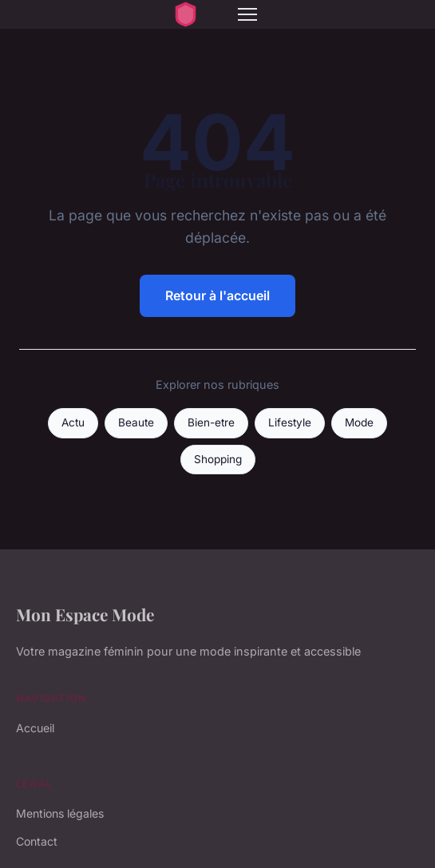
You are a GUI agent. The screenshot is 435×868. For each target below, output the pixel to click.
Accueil (35, 728)
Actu (73, 422)
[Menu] (247, 14)
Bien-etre (211, 422)
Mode (359, 422)
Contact (37, 841)
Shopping (218, 459)
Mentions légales (60, 813)
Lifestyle (290, 422)
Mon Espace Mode (85, 614)
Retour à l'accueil (217, 295)
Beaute (136, 422)
